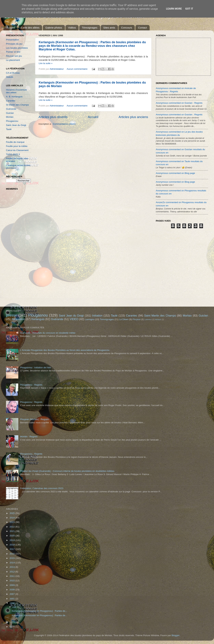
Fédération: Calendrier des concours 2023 (42, 488)
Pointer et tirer (13, 52)
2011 (12, 576)
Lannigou (90, 319)
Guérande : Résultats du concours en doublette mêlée (48, 333)
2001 (12, 599)
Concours (127, 28)
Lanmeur (148, 319)
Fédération (18, 319)
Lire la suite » (46, 63)
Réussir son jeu (14, 56)
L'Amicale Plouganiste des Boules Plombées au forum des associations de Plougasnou (65, 350)
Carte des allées (30, 28)
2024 (12, 518)
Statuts (10, 77)
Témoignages (90, 28)
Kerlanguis (38, 319)
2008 (12, 590)
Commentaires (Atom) (64, 124)
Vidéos (72, 28)
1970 (12, 627)
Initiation (97, 316)
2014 (12, 563)
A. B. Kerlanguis (14, 97)
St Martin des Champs (17, 105)
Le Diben (124, 319)
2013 (12, 567)
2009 (12, 585)
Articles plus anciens (133, 117)
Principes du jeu (14, 44)
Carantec (11, 101)
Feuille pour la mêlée (17, 146)
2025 (12, 513)
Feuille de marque (15, 142)
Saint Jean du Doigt (16, 125)
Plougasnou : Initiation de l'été (35, 368)
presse (12, 315)
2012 (12, 572)
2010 (12, 581)
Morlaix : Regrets (29, 437)
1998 (12, 603)
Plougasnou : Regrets (31, 385)
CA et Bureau (13, 73)
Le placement (13, 60)
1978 (12, 622)
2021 (12, 531)
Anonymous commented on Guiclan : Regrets (179, 103)
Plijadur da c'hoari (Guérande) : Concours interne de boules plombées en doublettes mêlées (67, 471)
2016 (12, 554)
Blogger (175, 635)
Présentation (12, 40)
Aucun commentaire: (78, 69)
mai (15, 607)
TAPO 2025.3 (13, 154)
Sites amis (109, 28)
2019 (12, 540)
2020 (12, 536)
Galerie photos (54, 28)
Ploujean (137, 319)
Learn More (174, 9)
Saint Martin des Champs (160, 316)
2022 (12, 527)
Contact (142, 28)
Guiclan (10, 113)
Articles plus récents (53, 117)
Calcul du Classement (17, 150)
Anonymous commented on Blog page (175, 173)
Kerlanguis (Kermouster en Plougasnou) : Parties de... (39, 611)
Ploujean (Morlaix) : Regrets (34, 419)
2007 (12, 594)
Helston (158, 319)
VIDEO (74, 319)
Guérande (11, 109)
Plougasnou (12, 121)
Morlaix (10, 117)
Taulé (9, 129)
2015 (12, 558)
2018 (12, 545)
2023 (12, 522)
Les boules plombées (17, 48)
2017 (12, 549)
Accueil (11, 28)
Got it (189, 9)
